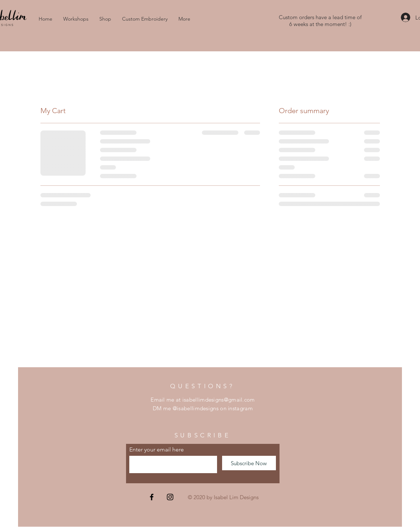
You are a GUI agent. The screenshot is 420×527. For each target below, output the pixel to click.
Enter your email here (157, 450)
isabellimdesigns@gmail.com (219, 400)
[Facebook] (152, 497)
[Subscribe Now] (249, 463)
